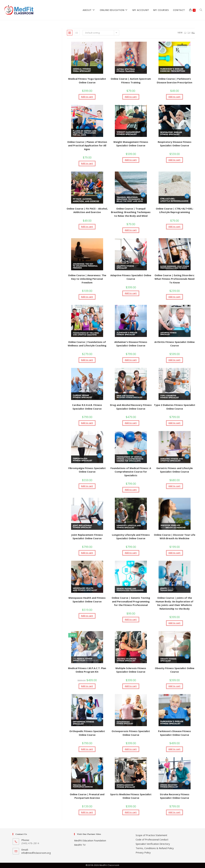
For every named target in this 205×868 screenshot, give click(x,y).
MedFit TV (80, 845)
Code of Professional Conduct (152, 839)
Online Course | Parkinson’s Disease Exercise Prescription (174, 81)
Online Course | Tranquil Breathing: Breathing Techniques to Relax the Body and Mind (131, 212)
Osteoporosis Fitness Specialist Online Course (131, 733)
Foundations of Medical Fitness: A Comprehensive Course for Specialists (131, 472)
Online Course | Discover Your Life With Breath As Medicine (175, 537)
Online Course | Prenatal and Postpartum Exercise (87, 796)
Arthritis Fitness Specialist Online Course (174, 344)
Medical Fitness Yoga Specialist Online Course (87, 81)
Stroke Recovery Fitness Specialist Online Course (175, 796)
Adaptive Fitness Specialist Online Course (131, 277)
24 (189, 33)
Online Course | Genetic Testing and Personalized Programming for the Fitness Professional (131, 601)
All (193, 33)
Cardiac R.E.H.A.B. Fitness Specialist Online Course (87, 407)
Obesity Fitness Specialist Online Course (175, 670)
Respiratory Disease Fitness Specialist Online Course (175, 144)
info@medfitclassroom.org (36, 853)
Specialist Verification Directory (153, 844)
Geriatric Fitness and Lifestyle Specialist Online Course (174, 470)
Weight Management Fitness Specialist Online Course (131, 144)
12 (185, 33)
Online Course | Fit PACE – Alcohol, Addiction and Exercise (87, 210)
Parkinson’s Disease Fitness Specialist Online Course (174, 733)
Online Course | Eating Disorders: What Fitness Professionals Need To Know (175, 279)
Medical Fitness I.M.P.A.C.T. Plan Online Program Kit (87, 670)
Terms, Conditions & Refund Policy (155, 848)
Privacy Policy (143, 852)
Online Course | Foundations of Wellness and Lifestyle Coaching (87, 344)
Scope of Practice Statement (151, 835)
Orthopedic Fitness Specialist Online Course (87, 733)
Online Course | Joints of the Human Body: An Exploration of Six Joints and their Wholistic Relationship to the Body (174, 603)
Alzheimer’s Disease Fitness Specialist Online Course (131, 344)
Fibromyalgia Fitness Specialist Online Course (87, 470)
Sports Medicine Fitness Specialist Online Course (131, 796)
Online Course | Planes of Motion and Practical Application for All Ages (87, 145)
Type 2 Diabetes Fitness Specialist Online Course (175, 407)
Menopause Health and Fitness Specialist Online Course (87, 600)
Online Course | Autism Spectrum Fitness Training (131, 81)
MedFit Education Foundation (90, 840)
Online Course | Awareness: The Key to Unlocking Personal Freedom (87, 279)
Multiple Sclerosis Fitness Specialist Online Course (131, 670)
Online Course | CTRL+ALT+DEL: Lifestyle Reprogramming (175, 210)
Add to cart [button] (87, 97)
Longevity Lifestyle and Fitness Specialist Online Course (131, 537)
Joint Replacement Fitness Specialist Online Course (87, 537)
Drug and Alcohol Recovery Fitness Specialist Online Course (131, 407)
